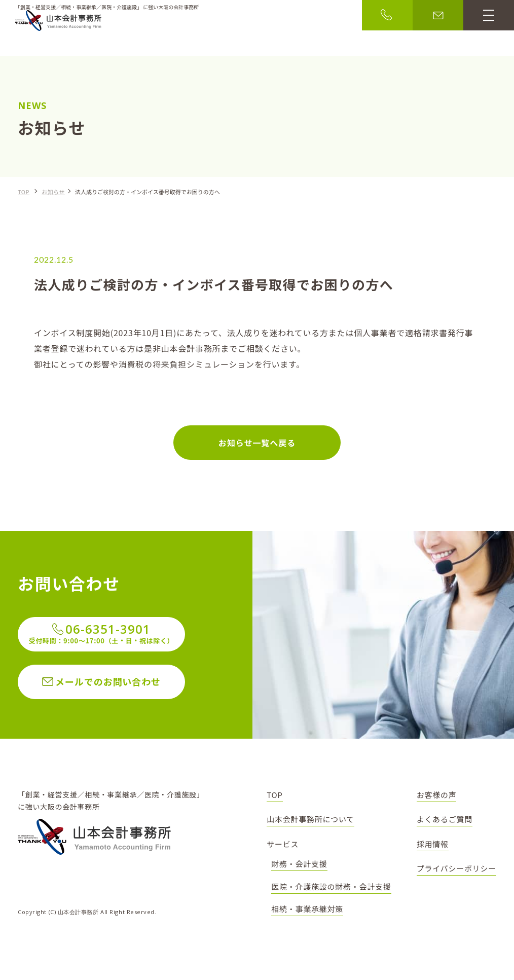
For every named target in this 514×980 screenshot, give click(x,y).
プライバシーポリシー (456, 868)
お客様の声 (437, 795)
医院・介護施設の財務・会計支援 (331, 886)
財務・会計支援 (299, 864)
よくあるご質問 (445, 819)
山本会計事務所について (310, 819)
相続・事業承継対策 (307, 909)
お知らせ (53, 192)
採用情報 (433, 844)
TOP (24, 192)
